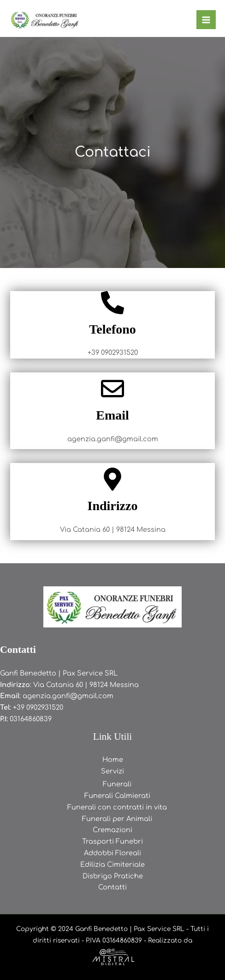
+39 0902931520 (38, 707)
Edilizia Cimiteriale (112, 864)
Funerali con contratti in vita (117, 807)
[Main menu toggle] (206, 20)
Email (112, 415)
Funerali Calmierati (117, 796)
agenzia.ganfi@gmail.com (68, 696)
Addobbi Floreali (112, 853)
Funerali (117, 784)
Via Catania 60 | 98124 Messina (86, 685)
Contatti (112, 887)
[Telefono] (112, 303)
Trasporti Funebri (112, 841)
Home (113, 760)
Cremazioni (112, 830)
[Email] (112, 389)
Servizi (112, 771)
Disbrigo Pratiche (113, 876)
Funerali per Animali (117, 819)
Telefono (112, 329)
